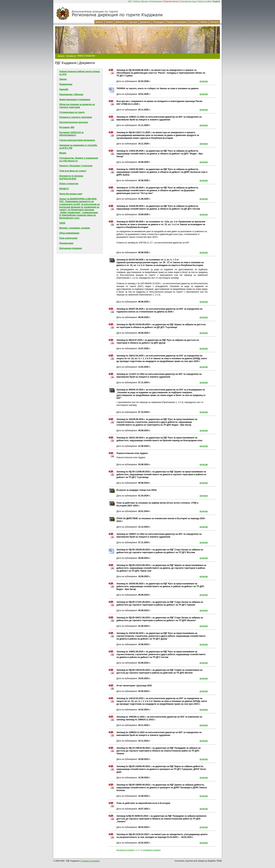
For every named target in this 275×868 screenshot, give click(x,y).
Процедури (158, 22)
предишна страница (125, 850)
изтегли (204, 81)
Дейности (120, 22)
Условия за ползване (90, 861)
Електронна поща (188, 1)
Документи (145, 22)
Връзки (145, 1)
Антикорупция (156, 1)
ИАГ (130, 1)
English (216, 1)
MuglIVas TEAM (215, 861)
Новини (109, 22)
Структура (132, 22)
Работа (137, 1)
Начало (99, 22)
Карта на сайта (205, 1)
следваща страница (152, 850)
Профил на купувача (177, 22)
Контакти (214, 22)
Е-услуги (194, 22)
